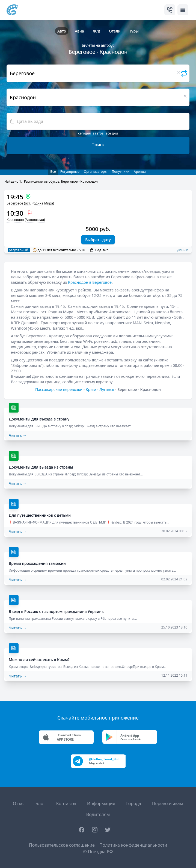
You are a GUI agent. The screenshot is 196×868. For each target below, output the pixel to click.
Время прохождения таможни (37, 563)
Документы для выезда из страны (41, 467)
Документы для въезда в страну (39, 419)
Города (134, 803)
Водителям (98, 814)
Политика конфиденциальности (133, 845)
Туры (134, 31)
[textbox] (98, 121)
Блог (40, 803)
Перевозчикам (168, 803)
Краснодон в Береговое (90, 282)
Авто (62, 31)
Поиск (98, 145)
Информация (101, 803)
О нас (19, 803)
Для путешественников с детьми (40, 515)
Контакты (66, 803)
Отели (115, 31)
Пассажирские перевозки (59, 389)
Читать (18, 435)
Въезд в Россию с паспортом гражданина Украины (57, 611)
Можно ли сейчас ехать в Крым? (39, 660)
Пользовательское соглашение (62, 845)
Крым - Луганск (100, 389)
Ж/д (96, 31)
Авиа (79, 31)
